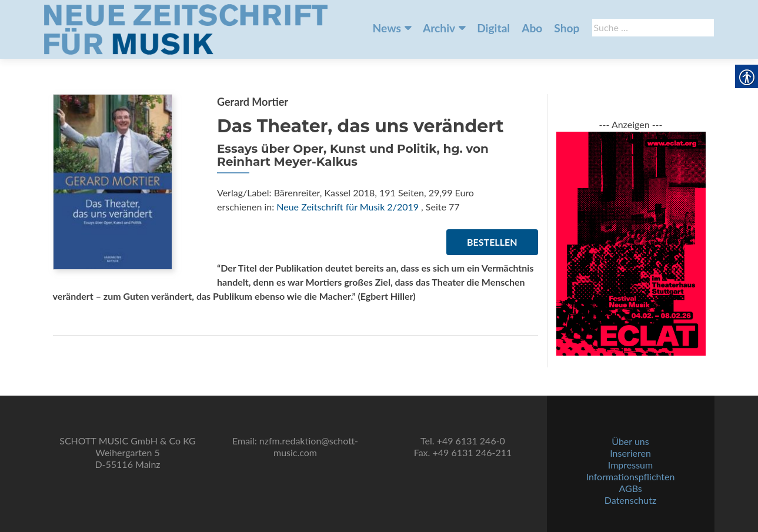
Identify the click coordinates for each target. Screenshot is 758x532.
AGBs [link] (630, 488)
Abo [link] (532, 28)
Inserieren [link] (630, 453)
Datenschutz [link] (630, 500)
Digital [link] (493, 28)
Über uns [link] (630, 441)
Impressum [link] (630, 465)
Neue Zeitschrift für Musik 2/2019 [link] (348, 207)
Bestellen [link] (492, 242)
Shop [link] (567, 28)
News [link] (387, 28)
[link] (186, 28)
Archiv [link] (439, 28)
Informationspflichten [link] (631, 476)
